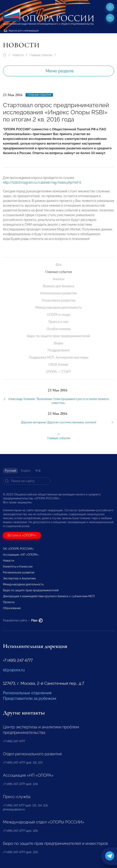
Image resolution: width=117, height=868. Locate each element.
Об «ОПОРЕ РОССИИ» (18, 549)
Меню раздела (60, 71)
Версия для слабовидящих (21, 31)
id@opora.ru (14, 670)
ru (110, 18)
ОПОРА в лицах (59, 315)
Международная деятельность (59, 308)
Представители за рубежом (30, 698)
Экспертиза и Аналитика (19, 578)
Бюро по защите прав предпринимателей (58, 336)
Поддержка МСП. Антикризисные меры (59, 357)
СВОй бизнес (58, 365)
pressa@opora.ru (14, 809)
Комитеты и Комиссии (18, 567)
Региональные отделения (27, 693)
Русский (10, 471)
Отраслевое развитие (58, 300)
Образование (12, 608)
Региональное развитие (58, 293)
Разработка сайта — (23, 620)
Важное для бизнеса (58, 286)
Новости (18, 55)
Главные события (41, 55)
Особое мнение (59, 329)
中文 (38, 471)
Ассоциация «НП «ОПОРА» (21, 555)
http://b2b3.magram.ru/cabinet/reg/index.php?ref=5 (42, 185)
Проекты (9, 602)
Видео (59, 343)
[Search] (27, 481)
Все (59, 265)
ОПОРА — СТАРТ (58, 372)
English (26, 471)
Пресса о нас (58, 322)
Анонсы (59, 279)
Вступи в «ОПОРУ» (22, 535)
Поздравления (58, 350)
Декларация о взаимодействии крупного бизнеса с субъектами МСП (49, 596)
